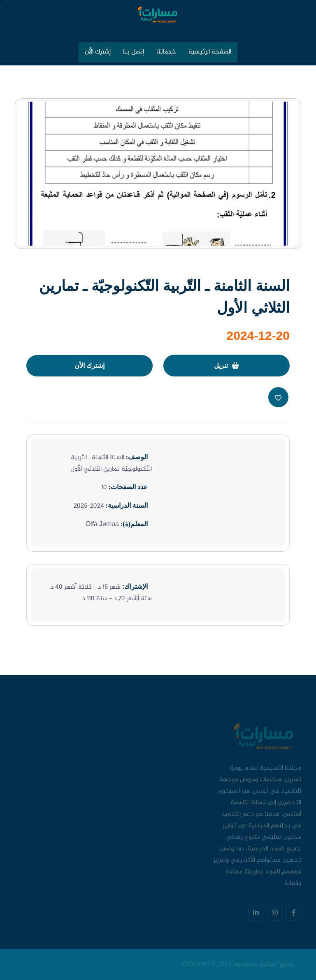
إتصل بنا (134, 52)
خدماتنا (166, 52)
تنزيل (227, 366)
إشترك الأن (98, 52)
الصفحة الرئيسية (210, 52)
